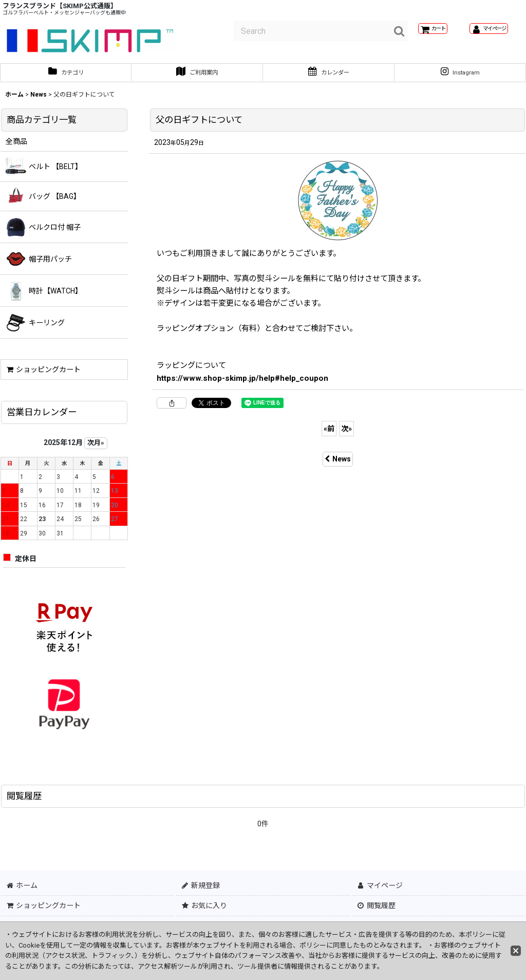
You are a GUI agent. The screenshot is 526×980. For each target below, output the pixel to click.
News (338, 464)
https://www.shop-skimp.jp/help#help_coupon (242, 382)
